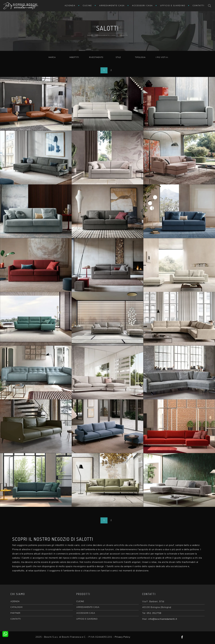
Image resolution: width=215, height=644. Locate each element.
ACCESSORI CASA (86, 613)
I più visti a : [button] (162, 57)
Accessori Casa (142, 6)
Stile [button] (118, 57)
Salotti (124, 35)
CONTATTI (16, 619)
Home (90, 35)
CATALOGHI (16, 607)
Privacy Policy (122, 637)
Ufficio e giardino (173, 6)
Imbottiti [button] (74, 57)
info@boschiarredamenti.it (163, 619)
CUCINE (80, 601)
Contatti (199, 6)
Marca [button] (52, 57)
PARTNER (15, 613)
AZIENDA (15, 601)
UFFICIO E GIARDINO (87, 619)
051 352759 (154, 613)
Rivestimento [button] (96, 57)
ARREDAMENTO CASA (88, 607)
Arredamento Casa (112, 6)
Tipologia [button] (140, 57)
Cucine (87, 6)
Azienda (70, 6)
